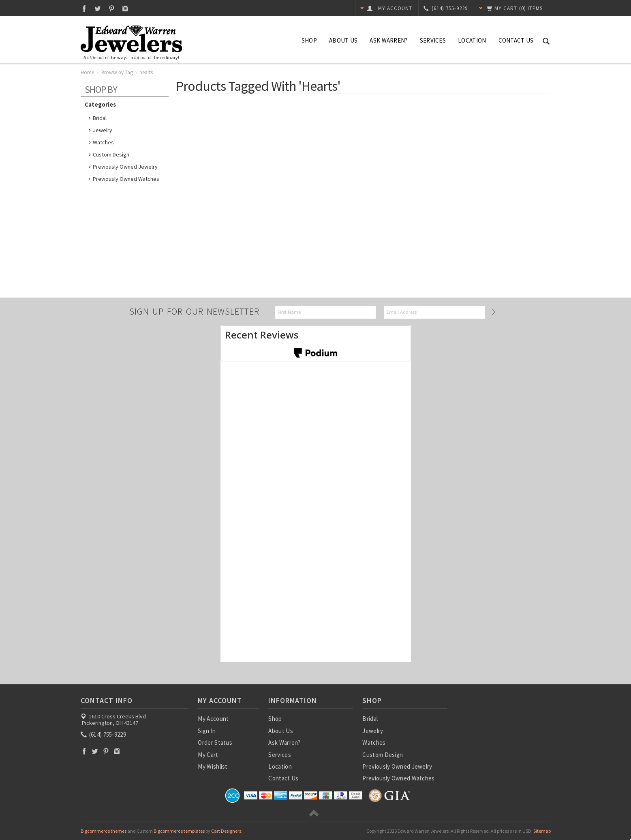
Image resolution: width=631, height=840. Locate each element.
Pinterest (112, 8)
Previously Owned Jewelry (125, 167)
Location (472, 40)
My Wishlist (213, 766)
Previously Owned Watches (126, 179)
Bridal (100, 118)
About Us (343, 40)
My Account (213, 719)
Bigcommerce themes (104, 831)
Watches (103, 142)
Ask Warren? (388, 40)
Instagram (125, 8)
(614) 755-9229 (104, 734)
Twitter (98, 8)
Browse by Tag (117, 72)
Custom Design (111, 154)
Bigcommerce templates (179, 831)
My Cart (208, 755)
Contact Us (516, 40)
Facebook (84, 8)
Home (87, 72)
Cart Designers (226, 831)
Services (433, 40)
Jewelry (103, 130)
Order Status (215, 742)
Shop (309, 40)
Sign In (207, 731)
